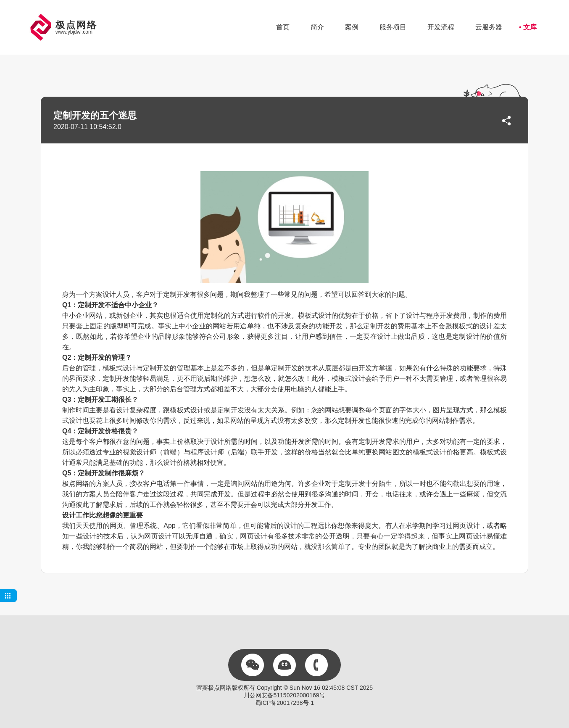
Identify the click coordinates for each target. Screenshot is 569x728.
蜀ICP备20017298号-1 (284, 703)
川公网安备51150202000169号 (284, 695)
